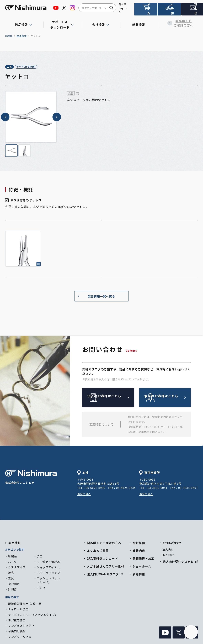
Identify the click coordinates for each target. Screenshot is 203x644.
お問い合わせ (192, 11)
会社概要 (139, 543)
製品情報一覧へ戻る (95, 297)
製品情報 (22, 36)
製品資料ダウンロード (102, 559)
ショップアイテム (48, 568)
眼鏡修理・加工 (143, 559)
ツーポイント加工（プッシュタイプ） (33, 615)
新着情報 (140, 23)
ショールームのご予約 (169, 11)
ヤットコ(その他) (37, 67)
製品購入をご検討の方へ (179, 23)
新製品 (12, 557)
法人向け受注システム (146, 11)
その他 (41, 588)
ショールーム (142, 567)
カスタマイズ (17, 568)
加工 (40, 557)
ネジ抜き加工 (17, 621)
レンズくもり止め (20, 637)
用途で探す (12, 598)
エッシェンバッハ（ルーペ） (48, 581)
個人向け (168, 556)
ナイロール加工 (18, 610)
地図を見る (85, 495)
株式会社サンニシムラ (31, 478)
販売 (11, 573)
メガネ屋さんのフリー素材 (105, 567)
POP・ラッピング (48, 573)
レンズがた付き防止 (21, 626)
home (9, 36)
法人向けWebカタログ (105, 575)
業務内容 (139, 551)
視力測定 (14, 584)
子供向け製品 (17, 632)
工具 (13, 67)
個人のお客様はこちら (173, 398)
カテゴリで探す (15, 550)
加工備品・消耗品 (48, 562)
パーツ (12, 562)
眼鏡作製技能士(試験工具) (25, 604)
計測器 (12, 590)
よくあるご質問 (98, 551)
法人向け (168, 550)
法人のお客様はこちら (116, 398)
